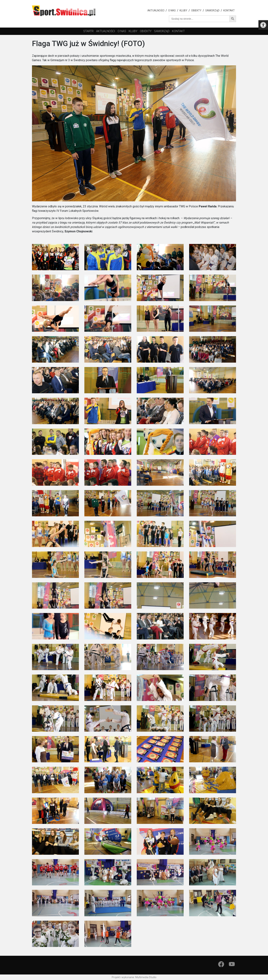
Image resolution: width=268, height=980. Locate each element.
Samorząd (212, 10)
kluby (133, 31)
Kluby (183, 10)
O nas (172, 10)
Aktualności (156, 10)
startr (88, 31)
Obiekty (196, 10)
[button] (263, 25)
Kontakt (229, 10)
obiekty (146, 31)
